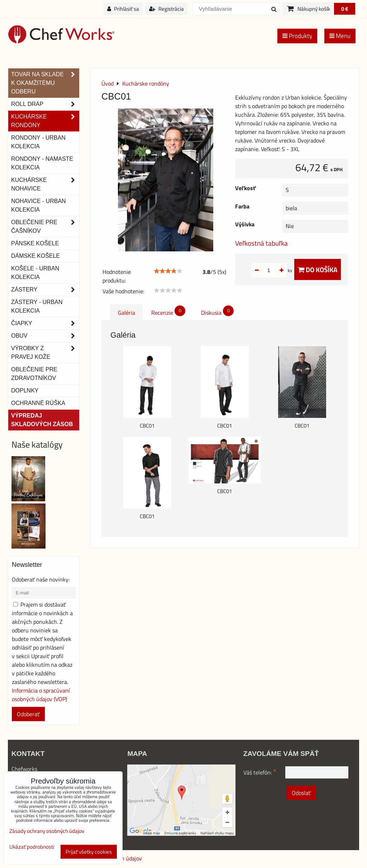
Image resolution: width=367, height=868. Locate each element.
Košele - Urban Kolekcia (35, 273)
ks (279, 270)
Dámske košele (35, 256)
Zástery (45, 290)
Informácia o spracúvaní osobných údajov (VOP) (41, 695)
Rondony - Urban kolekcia (38, 142)
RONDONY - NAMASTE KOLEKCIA (42, 163)
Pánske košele (35, 243)
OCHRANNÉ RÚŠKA (38, 403)
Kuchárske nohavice (45, 184)
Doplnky (25, 390)
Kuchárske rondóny (45, 121)
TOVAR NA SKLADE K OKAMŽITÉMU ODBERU (45, 83)
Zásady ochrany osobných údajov (47, 831)
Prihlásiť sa (123, 9)
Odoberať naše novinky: (41, 579)
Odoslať (301, 793)
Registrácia (166, 9)
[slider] (168, 271)
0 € (345, 9)
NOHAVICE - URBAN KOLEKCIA (39, 205)
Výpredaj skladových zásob (42, 420)
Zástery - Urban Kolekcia (37, 306)
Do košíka (318, 269)
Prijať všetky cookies (89, 852)
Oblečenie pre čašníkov (45, 227)
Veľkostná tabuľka (261, 243)
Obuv (45, 336)
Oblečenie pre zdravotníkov (34, 374)
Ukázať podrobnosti (32, 847)
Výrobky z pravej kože (45, 353)
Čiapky (45, 323)
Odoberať (28, 714)
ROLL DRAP (45, 104)
